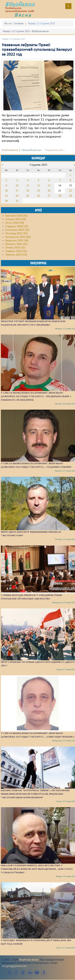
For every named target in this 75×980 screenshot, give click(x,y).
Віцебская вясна (29, 960)
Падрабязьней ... (55, 150)
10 (17, 185)
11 (28, 185)
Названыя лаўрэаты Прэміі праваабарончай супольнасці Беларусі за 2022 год (37, 50)
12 (38, 185)
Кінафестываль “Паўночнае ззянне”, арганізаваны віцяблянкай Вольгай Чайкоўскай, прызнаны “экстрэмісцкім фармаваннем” (35, 794)
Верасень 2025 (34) (17, 241)
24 (17, 196)
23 (6, 196)
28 (60, 196)
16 (6, 191)
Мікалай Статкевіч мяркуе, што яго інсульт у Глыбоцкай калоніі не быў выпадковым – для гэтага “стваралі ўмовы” (37, 869)
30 (6, 201)
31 (17, 201)
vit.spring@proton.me (14, 966)
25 (28, 196)
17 (17, 191)
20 (49, 191)
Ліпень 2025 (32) (15, 248)
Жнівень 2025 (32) (16, 244)
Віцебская (20, 4)
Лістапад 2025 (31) (16, 233)
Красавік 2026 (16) (16, 216)
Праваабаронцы (31, 150)
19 (38, 191)
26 (38, 196)
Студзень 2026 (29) (17, 226)
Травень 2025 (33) (16, 255)
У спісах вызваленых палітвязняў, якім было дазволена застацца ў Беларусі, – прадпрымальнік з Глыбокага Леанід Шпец (36, 396)
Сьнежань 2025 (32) (17, 230)
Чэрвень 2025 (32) (16, 251)
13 (49, 185)
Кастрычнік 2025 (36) (18, 237)
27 (49, 196)
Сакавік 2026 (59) (16, 219)
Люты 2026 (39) (15, 223)
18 (28, 191)
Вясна (23, 15)
